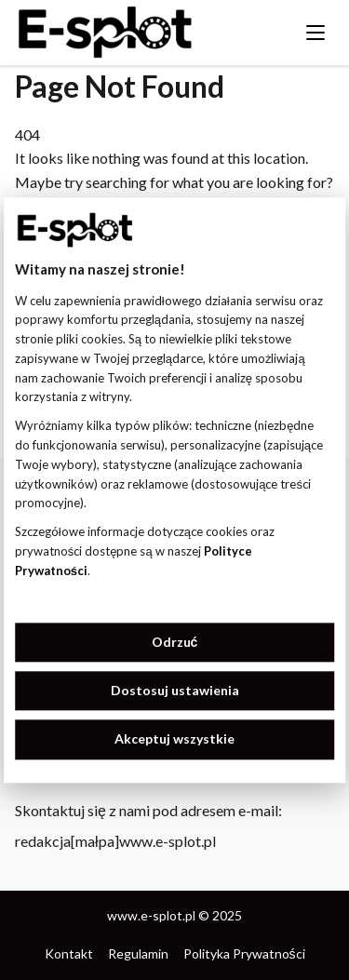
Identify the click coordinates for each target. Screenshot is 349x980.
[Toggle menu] (315, 33)
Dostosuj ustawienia (175, 690)
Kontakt (69, 953)
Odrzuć (175, 642)
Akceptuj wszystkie (174, 739)
